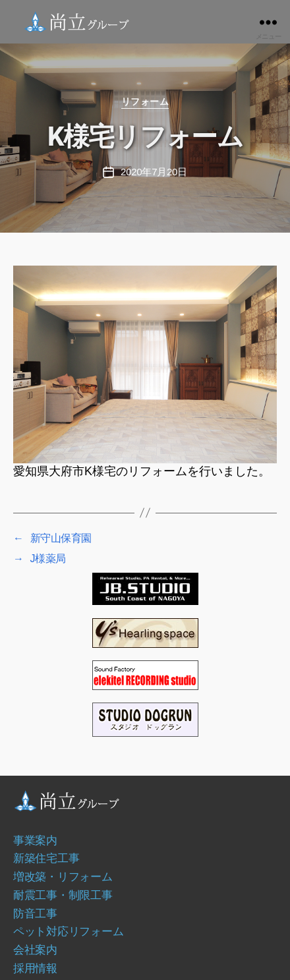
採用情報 (35, 968)
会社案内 (35, 950)
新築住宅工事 (46, 858)
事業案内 (35, 840)
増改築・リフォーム (63, 877)
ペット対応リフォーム (68, 931)
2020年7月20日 (154, 172)
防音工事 (35, 913)
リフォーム (145, 101)
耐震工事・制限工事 (63, 895)
